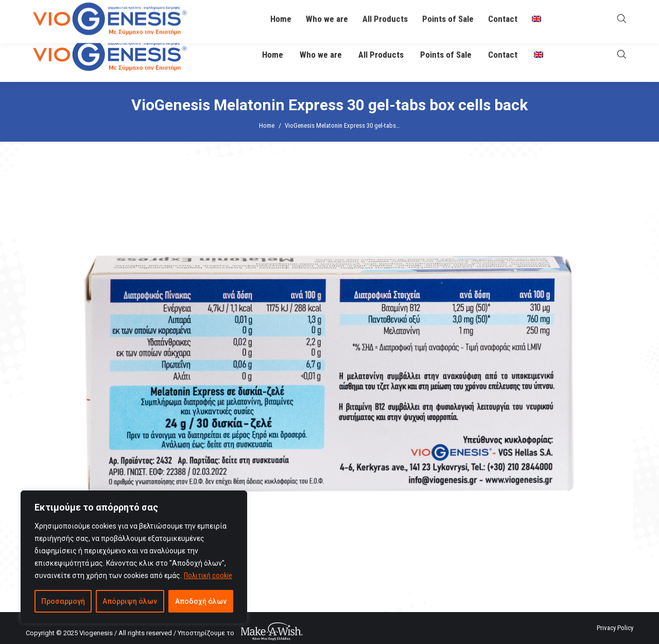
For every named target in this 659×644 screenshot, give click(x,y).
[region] (134, 557)
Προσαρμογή (63, 601)
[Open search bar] (622, 54)
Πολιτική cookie (208, 575)
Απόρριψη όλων (130, 601)
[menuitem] (539, 55)
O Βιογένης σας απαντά (420, 14)
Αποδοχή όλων (201, 601)
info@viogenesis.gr (300, 14)
